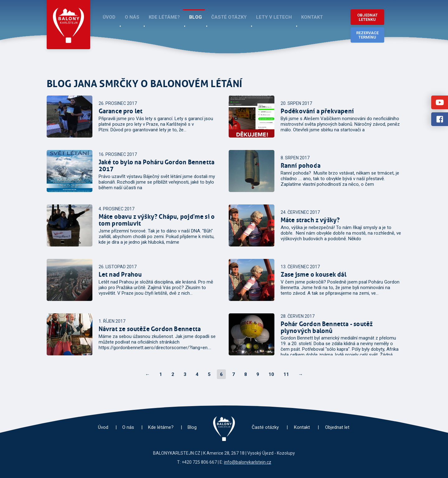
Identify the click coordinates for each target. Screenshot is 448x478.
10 (271, 374)
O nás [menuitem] (132, 17)
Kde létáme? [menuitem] (164, 17)
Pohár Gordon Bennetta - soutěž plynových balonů (327, 327)
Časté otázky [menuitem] (229, 17)
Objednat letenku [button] (367, 17)
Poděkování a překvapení (317, 111)
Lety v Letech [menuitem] (274, 17)
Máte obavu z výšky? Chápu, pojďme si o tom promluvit (157, 220)
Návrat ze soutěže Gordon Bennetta (150, 329)
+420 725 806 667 (199, 462)
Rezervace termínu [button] (367, 35)
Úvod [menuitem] (109, 17)
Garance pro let (121, 111)
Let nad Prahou (120, 274)
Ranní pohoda (301, 166)
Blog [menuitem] (196, 17)
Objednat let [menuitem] (337, 427)
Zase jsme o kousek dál (313, 274)
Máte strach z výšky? (310, 220)
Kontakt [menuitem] (312, 17)
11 (286, 374)
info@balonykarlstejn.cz (248, 462)
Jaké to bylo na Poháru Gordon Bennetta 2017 (157, 166)
